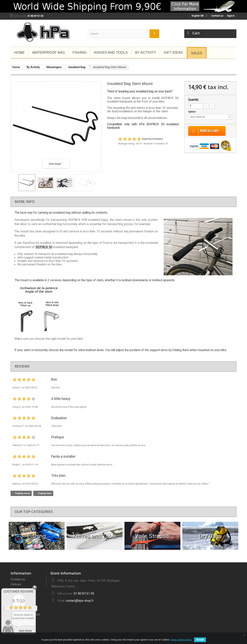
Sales (197, 53)
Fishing (80, 53)
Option (192, 112)
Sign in (231, 16)
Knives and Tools (111, 53)
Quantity (193, 100)
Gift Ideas (173, 53)
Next (96, 183)
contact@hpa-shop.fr (80, 601)
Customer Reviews (18, 592)
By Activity (146, 53)
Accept (200, 640)
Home (19, 53)
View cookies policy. (181, 640)
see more (25, 631)
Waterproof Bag (49, 53)
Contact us (217, 16)
